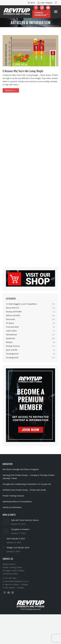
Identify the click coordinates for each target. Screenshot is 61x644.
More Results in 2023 (16, 539)
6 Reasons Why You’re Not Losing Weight (23, 71)
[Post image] (6, 522)
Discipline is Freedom (20, 529)
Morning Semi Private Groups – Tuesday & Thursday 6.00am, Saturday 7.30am (29, 477)
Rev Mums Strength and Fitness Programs (21, 469)
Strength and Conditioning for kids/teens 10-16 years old (27, 484)
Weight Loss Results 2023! (18, 548)
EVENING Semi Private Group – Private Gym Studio (24, 490)
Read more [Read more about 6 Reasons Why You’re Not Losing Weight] (10, 91)
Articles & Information (12, 507)
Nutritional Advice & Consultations (17, 501)
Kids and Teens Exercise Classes (25, 520)
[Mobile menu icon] (56, 12)
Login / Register (45, 3)
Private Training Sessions (13, 496)
